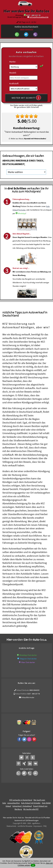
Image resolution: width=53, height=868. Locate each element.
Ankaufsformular (28, 697)
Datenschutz (11, 826)
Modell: (13, 73)
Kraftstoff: (14, 83)
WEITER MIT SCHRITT (26, 98)
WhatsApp (22, 220)
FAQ (45, 826)
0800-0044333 (34, 690)
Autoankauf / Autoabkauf (22, 806)
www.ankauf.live (13, 803)
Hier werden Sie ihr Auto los (26, 11)
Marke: (13, 62)
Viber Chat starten (28, 662)
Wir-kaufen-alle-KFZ (31, 809)
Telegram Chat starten (28, 659)
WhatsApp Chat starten (28, 655)
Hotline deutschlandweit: (26, 28)
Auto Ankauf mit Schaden (31, 803)
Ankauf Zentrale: (23, 690)
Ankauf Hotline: (21, 694)
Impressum (38, 826)
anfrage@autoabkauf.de (39, 17)
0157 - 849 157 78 (33, 15)
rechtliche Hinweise (25, 826)
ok (33, 865)
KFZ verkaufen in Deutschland (21, 800)
